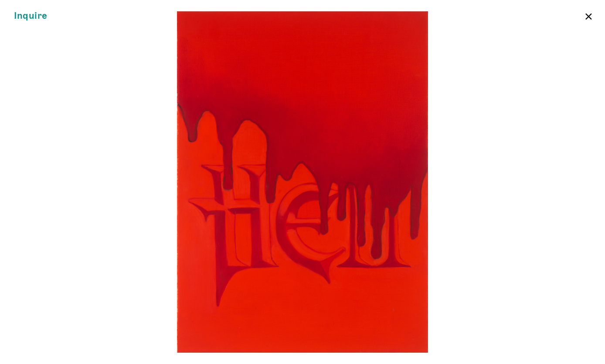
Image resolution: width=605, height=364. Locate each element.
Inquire (31, 16)
